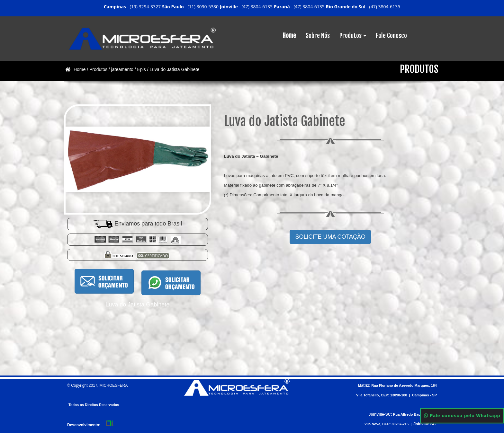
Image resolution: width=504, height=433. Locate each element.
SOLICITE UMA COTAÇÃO (330, 237)
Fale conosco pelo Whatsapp (462, 416)
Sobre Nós (318, 36)
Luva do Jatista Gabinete (174, 69)
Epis (142, 69)
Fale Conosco (391, 36)
